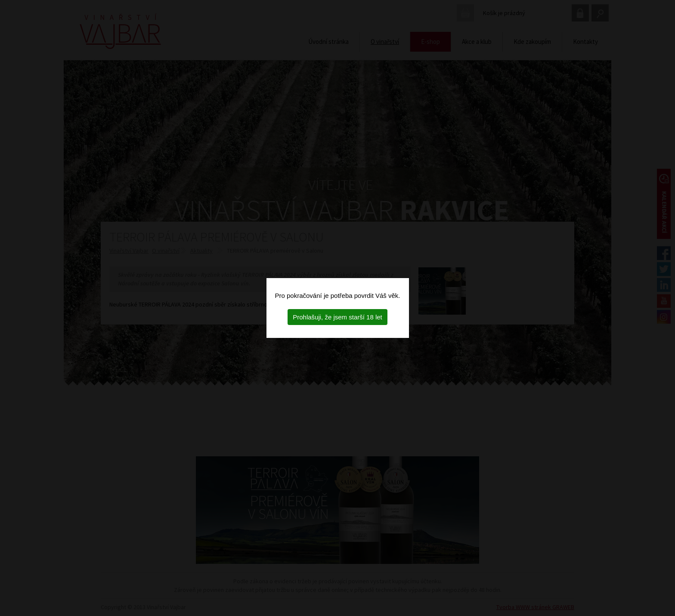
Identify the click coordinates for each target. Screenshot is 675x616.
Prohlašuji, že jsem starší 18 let (337, 317)
